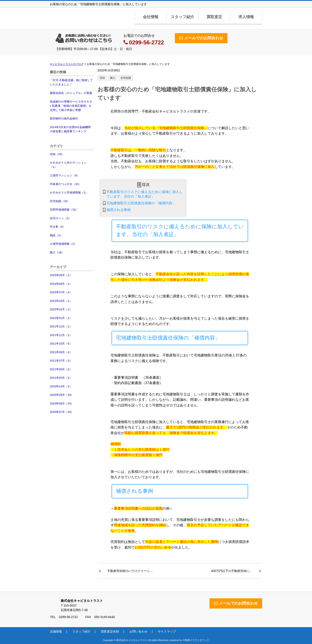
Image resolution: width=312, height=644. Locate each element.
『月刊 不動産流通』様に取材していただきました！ (71, 82)
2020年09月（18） (62, 395)
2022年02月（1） (61, 309)
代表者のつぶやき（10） (65, 184)
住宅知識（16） (60, 201)
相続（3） (56, 235)
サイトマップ (167, 631)
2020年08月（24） (62, 403)
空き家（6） (58, 227)
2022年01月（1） (61, 318)
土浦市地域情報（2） (63, 244)
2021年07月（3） (61, 361)
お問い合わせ (138, 631)
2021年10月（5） (61, 344)
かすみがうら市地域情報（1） (69, 192)
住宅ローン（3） (60, 218)
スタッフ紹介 (182, 17)
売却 (102, 78)
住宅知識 (126, 78)
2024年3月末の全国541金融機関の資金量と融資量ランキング (70, 129)
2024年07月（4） (61, 292)
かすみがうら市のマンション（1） (68, 165)
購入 (113, 78)
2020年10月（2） (61, 386)
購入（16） (57, 252)
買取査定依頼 (110, 631)
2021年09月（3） (61, 352)
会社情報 (151, 17)
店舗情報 (56, 631)
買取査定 (214, 17)
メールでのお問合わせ (201, 38)
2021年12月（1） (61, 326)
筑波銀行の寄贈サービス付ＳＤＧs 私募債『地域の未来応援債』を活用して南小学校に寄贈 (71, 106)
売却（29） (57, 154)
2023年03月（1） (61, 301)
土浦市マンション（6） (65, 175)
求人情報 (246, 17)
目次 (146, 185)
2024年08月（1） (61, 284)
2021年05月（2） (61, 378)
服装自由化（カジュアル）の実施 (71, 93)
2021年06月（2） (61, 369)
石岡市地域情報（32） (64, 210)
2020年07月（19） (62, 412)
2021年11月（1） (61, 335)
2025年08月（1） (61, 275)
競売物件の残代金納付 (64, 118)
